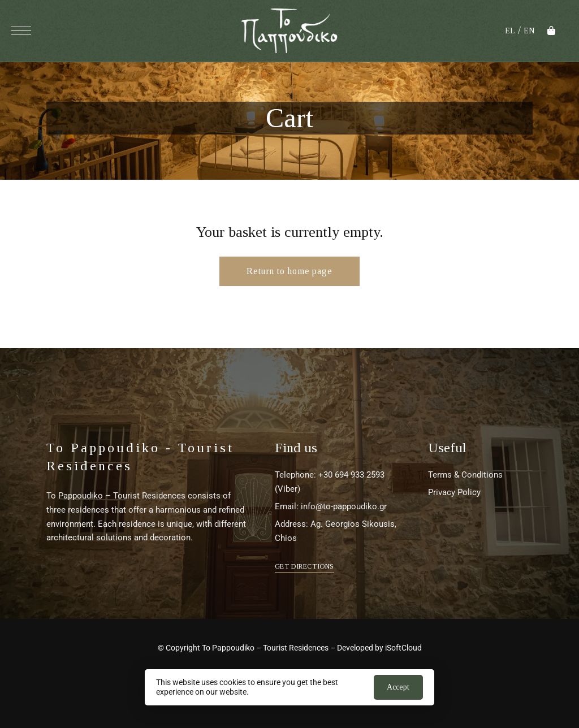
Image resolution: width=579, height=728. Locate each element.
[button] (304, 566)
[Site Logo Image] (289, 31)
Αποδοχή (398, 687)
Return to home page (289, 271)
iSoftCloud (403, 648)
